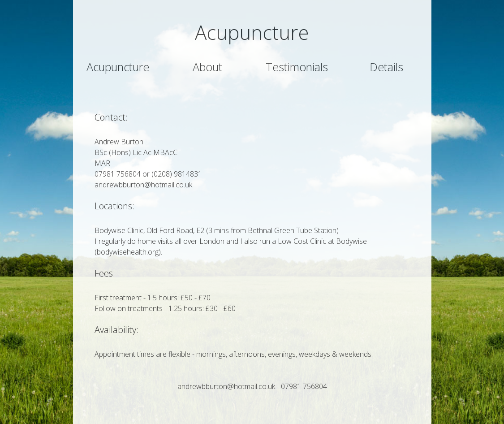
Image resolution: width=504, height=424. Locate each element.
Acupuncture (118, 67)
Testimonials (297, 67)
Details (386, 67)
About (207, 67)
